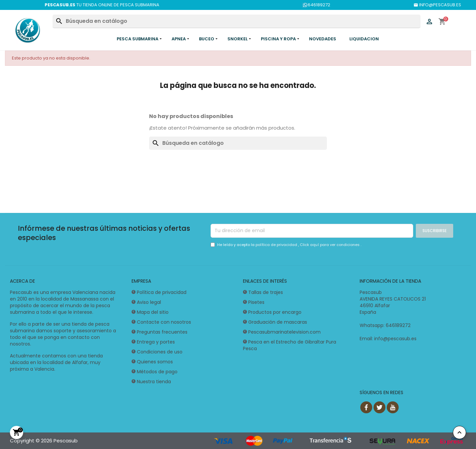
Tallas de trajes (266, 292)
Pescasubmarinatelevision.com (284, 332)
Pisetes (256, 302)
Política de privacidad (162, 292)
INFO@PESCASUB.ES (437, 5)
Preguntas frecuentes (162, 332)
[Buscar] (236, 21)
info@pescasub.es (395, 339)
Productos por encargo (275, 312)
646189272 (316, 5)
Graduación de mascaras (278, 322)
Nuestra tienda (154, 382)
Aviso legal (149, 302)
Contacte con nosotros (164, 322)
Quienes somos (155, 362)
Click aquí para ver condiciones (330, 245)
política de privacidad (277, 245)
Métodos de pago (157, 372)
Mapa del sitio (153, 312)
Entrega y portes (156, 342)
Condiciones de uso (160, 352)
